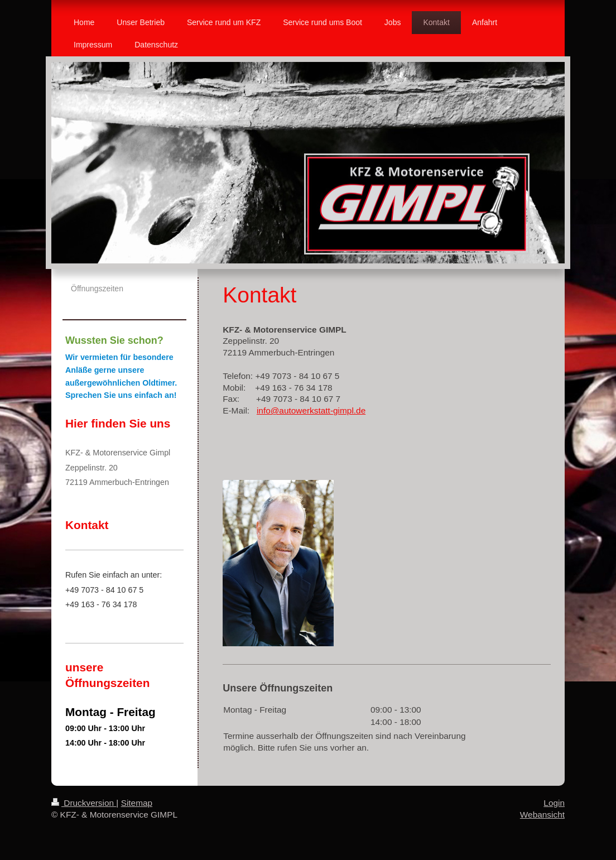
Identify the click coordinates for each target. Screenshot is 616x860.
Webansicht (542, 815)
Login (554, 803)
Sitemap (137, 803)
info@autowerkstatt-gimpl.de (311, 410)
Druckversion (84, 803)
